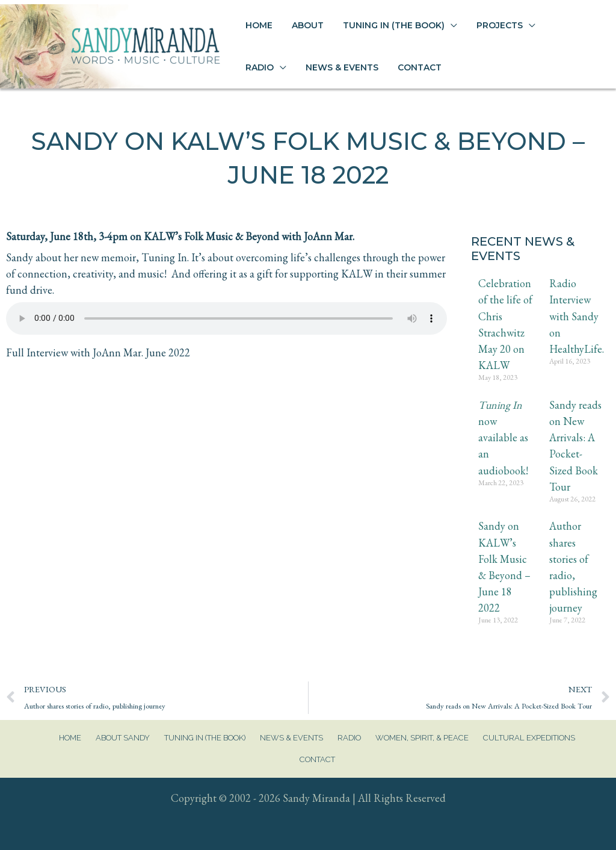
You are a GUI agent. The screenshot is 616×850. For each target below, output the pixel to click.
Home (70, 738)
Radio (349, 738)
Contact (317, 759)
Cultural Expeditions (529, 738)
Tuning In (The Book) (205, 738)
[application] (427, 25)
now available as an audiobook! (503, 438)
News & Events (291, 738)
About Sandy (123, 738)
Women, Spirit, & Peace (422, 738)
